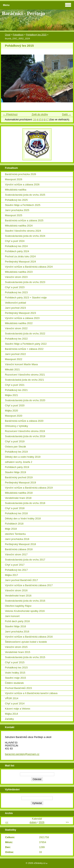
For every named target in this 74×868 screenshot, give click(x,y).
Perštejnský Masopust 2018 (20, 544)
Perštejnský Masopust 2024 (20, 262)
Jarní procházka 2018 (17, 539)
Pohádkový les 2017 (16, 570)
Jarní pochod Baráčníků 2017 (21, 580)
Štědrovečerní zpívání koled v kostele (26, 642)
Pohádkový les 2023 (16, 292)
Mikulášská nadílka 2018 (19, 493)
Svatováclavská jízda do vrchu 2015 (25, 657)
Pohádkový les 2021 (16, 390)
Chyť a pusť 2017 (15, 565)
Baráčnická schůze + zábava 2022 (24, 349)
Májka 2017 (11, 575)
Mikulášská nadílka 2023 (19, 272)
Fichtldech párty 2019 (17, 467)
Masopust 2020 (14, 416)
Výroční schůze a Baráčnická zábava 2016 (29, 637)
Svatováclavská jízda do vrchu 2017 (25, 560)
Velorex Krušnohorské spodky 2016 (25, 611)
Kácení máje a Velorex (18, 709)
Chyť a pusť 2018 (15, 508)
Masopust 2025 (14, 215)
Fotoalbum (18, 35)
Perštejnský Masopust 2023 (20, 313)
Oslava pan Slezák (15, 447)
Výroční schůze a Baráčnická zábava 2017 (29, 585)
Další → (67, 114)
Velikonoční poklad (15, 303)
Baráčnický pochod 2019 (19, 477)
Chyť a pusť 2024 (15, 241)
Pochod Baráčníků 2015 (18, 688)
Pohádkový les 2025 (16, 200)
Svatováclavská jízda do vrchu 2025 (25, 195)
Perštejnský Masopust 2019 (20, 483)
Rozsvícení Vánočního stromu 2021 (25, 375)
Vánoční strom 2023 (16, 277)
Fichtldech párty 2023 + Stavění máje (26, 298)
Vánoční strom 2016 (16, 590)
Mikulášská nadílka (16, 190)
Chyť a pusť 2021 (15, 385)
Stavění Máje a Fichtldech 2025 (23, 205)
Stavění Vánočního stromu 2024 (23, 231)
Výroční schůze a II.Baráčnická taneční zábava (31, 693)
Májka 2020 (11, 411)
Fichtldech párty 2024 (17, 251)
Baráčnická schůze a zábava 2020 (24, 421)
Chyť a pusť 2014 (15, 703)
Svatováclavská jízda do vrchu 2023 (25, 282)
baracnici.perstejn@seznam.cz (22, 754)
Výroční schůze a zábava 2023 (22, 318)
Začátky (9, 719)
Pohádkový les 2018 (16, 513)
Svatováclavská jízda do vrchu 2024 (25, 236)
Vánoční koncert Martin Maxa (21, 364)
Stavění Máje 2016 (15, 626)
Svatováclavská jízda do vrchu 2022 (25, 334)
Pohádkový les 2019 (16, 452)
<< (7, 822)
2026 (41, 822)
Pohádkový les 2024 (16, 246)
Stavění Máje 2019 (15, 472)
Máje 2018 (11, 529)
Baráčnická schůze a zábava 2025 (24, 220)
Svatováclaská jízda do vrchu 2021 (24, 380)
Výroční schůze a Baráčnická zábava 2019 (29, 488)
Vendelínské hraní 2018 (18, 498)
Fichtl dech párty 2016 (17, 621)
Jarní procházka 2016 (17, 632)
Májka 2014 (11, 714)
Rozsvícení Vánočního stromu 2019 (25, 431)
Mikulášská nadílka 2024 (19, 226)
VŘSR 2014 (12, 698)
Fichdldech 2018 (14, 524)
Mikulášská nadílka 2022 (19, 323)
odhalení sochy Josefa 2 (19, 462)
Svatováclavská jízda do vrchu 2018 (25, 503)
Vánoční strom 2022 (16, 328)
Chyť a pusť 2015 (15, 662)
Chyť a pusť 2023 (15, 287)
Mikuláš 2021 (12, 369)
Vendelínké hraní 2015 (18, 652)
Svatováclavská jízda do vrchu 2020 (25, 400)
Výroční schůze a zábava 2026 (22, 184)
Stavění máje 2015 (15, 678)
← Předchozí (10, 114)
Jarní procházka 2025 (17, 210)
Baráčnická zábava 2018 (19, 549)
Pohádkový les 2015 (36, 35)
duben (33, 822)
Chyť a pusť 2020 (15, 405)
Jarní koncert (12, 616)
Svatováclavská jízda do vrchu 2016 (25, 601)
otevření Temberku (15, 534)
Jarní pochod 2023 (15, 308)
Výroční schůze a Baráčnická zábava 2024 (29, 267)
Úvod (8, 35)
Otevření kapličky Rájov (18, 606)
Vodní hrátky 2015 (15, 673)
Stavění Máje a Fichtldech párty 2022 (26, 344)
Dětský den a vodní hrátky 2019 (23, 457)
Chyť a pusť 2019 (15, 441)
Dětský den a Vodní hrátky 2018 (23, 518)
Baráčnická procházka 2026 (21, 174)
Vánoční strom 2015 (16, 647)
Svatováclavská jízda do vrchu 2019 (25, 436)
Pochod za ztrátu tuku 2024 (20, 256)
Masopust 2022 (14, 359)
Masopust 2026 (14, 179)
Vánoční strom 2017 (16, 554)
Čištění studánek (14, 683)
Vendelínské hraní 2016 (18, 596)
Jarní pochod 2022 (15, 354)
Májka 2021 (11, 395)
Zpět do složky (40, 114)
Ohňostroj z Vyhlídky (16, 426)
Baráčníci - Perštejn (23, 13)
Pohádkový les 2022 (16, 339)
